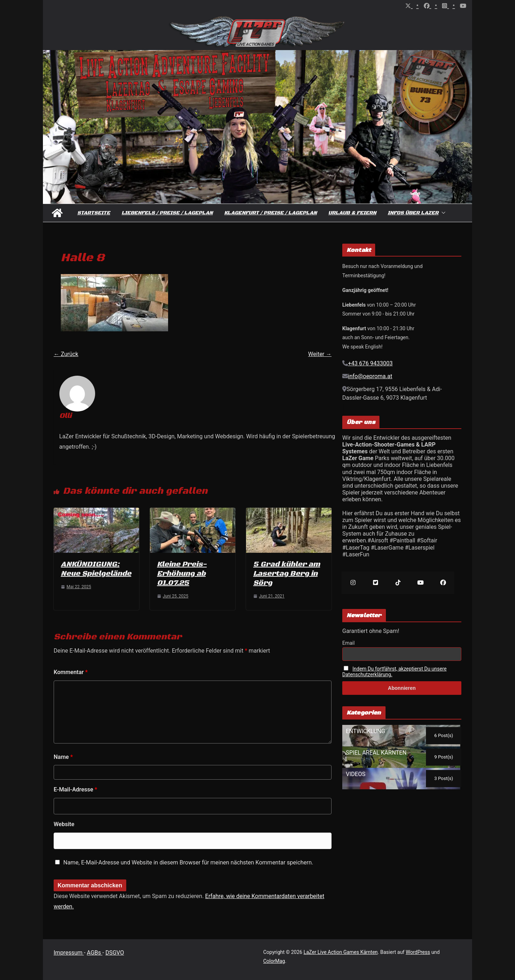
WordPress (418, 952)
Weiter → (320, 354)
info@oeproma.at (370, 376)
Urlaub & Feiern (352, 213)
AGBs (95, 953)
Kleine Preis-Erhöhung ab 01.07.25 (182, 574)
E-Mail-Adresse (75, 789)
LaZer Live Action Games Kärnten (341, 952)
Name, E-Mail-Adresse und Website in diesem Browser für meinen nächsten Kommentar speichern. (188, 862)
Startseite (94, 213)
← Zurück (66, 354)
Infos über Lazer (413, 213)
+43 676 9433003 (370, 363)
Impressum (69, 953)
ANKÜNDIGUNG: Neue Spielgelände (96, 569)
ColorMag (274, 961)
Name (63, 757)
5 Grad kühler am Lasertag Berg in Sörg (287, 574)
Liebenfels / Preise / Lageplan (167, 213)
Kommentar (71, 672)
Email (349, 643)
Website (64, 824)
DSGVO (115, 953)
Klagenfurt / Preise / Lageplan (271, 213)
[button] (442, 213)
